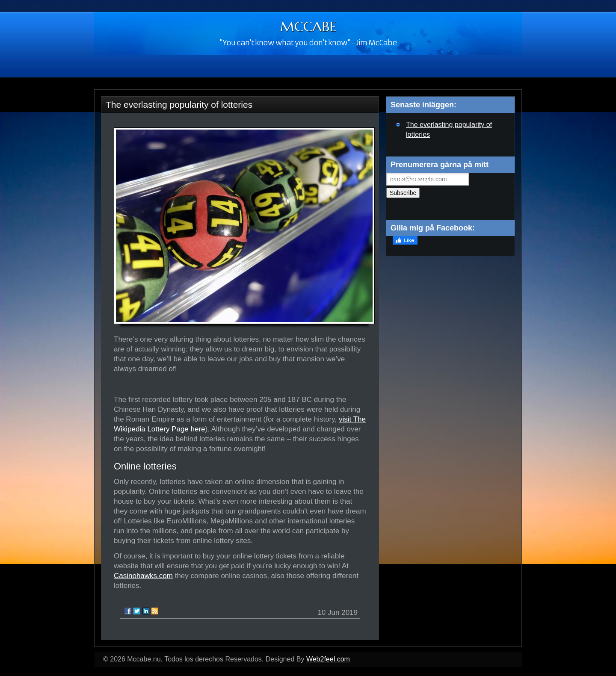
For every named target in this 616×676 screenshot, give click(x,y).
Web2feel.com (328, 659)
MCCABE (308, 27)
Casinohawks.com (143, 576)
